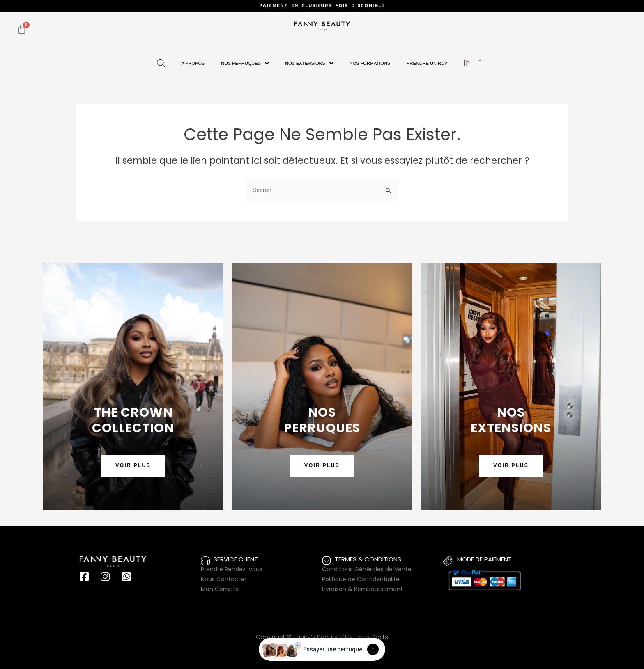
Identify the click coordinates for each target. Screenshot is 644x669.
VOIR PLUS (133, 466)
